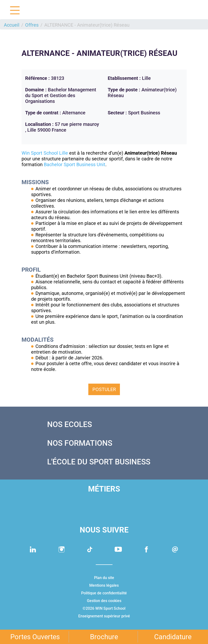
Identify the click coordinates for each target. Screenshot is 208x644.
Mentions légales (104, 585)
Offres (32, 25)
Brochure (104, 637)
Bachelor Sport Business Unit (75, 164)
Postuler (104, 389)
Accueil (12, 25)
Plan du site (104, 578)
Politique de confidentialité (104, 593)
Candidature (173, 637)
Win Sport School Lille (45, 153)
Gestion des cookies (104, 601)
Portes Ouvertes (35, 637)
